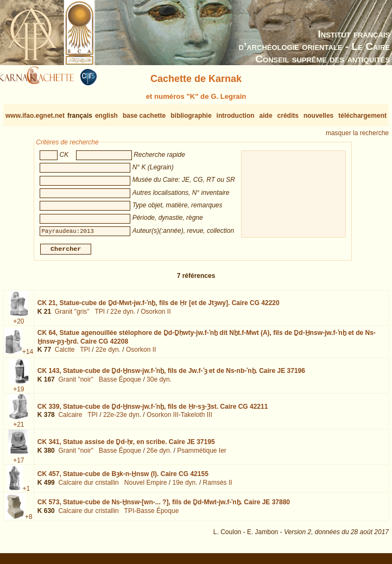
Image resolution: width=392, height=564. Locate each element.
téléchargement (362, 116)
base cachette (144, 116)
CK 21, (159, 307)
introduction (236, 116)
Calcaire (70, 419)
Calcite (65, 354)
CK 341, (126, 446)
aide (266, 116)
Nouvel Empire (146, 486)
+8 (29, 521)
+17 (18, 465)
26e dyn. (159, 455)
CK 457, (123, 478)
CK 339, (153, 411)
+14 (28, 356)
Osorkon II (156, 316)
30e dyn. (159, 384)
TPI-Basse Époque (152, 515)
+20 (18, 326)
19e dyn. (185, 486)
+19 (18, 394)
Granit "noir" (76, 384)
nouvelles (318, 116)
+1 (27, 493)
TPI (100, 316)
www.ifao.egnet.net (35, 116)
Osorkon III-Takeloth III (179, 419)
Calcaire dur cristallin (88, 486)
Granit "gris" (72, 316)
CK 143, (171, 375)
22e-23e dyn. (122, 419)
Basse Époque (120, 384)
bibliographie (191, 116)
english (106, 116)
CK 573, (164, 506)
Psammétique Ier (202, 455)
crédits (288, 116)
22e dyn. (123, 316)
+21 (18, 429)
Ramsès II (218, 486)
